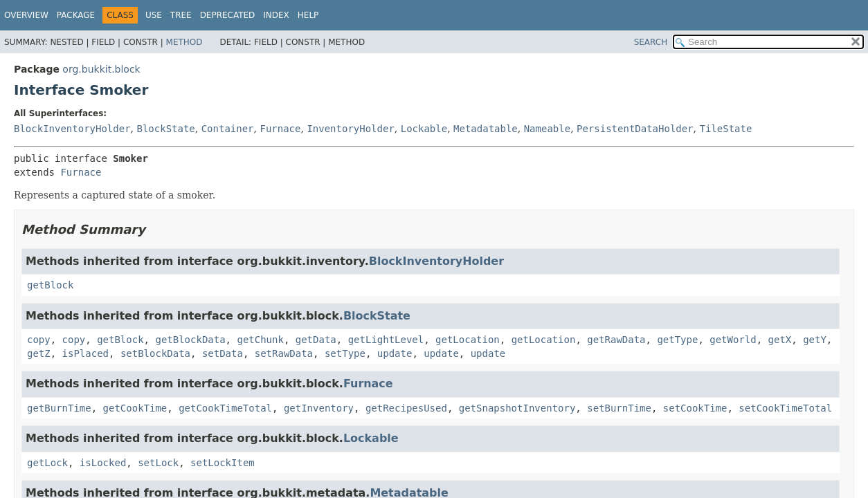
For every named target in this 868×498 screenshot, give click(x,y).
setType (345, 353)
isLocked (103, 463)
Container (228, 129)
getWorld (733, 340)
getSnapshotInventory (517, 408)
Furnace (280, 129)
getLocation (468, 340)
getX (780, 340)
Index (276, 15)
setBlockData (155, 353)
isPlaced (85, 353)
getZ (39, 353)
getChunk (260, 340)
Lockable (424, 129)
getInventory (319, 408)
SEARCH (651, 42)
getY (815, 340)
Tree (181, 15)
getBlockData (190, 340)
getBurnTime (59, 408)
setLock (158, 463)
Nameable (547, 129)
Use (154, 15)
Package (76, 15)
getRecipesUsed (406, 408)
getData (316, 340)
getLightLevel (386, 340)
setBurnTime (619, 408)
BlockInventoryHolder (72, 129)
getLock (47, 463)
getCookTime (135, 408)
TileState (726, 129)
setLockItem (223, 463)
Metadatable (486, 129)
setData (223, 353)
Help (308, 15)
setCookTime (695, 408)
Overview (26, 15)
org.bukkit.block (101, 69)
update (395, 353)
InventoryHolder (350, 129)
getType (677, 340)
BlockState (165, 129)
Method (184, 42)
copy (39, 340)
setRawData (284, 353)
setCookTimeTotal (785, 408)
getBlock (50, 285)
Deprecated (228, 15)
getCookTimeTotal (225, 408)
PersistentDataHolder (635, 129)
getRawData (616, 340)
